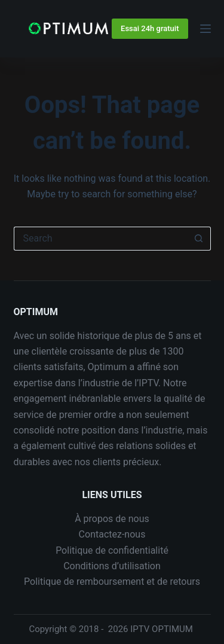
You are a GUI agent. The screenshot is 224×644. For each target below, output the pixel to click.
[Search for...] (100, 239)
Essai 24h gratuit (150, 28)
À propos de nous (112, 519)
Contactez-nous (112, 534)
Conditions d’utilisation (112, 566)
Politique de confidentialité (112, 550)
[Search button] (199, 239)
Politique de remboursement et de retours (112, 582)
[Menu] (205, 29)
